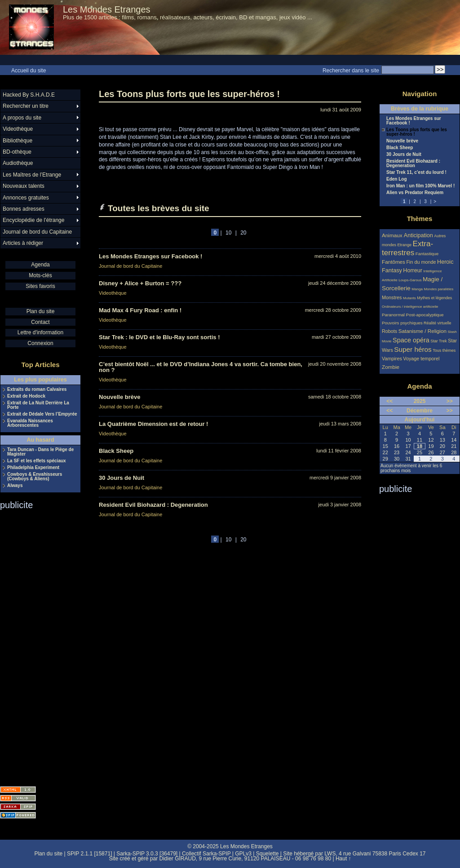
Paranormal (393, 315)
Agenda (40, 265)
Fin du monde (421, 262)
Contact (40, 322)
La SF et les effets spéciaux (37, 461)
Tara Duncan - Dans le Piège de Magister (40, 452)
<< (389, 401)
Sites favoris (40, 286)
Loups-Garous (410, 280)
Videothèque (113, 293)
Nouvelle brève (120, 397)
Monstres (392, 297)
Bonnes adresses (24, 209)
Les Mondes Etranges (107, 9)
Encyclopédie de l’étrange (33, 220)
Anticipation (418, 235)
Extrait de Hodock (26, 396)
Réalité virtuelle (438, 323)
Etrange (405, 245)
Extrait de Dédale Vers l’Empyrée (42, 414)
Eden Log (397, 179)
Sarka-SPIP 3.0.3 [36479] (147, 854)
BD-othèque (17, 152)
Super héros (413, 349)
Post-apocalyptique (425, 315)
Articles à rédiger (23, 243)
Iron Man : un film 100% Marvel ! (420, 186)
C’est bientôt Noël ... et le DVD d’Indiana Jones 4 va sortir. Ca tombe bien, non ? (201, 367)
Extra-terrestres (407, 248)
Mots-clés (40, 275)
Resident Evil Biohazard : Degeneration (153, 505)
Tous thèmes (444, 350)
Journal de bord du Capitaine (130, 266)
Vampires (392, 359)
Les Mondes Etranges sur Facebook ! (150, 256)
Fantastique (427, 254)
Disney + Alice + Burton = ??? (140, 283)
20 (243, 233)
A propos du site (22, 118)
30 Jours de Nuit (122, 478)
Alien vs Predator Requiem (415, 193)
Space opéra (411, 340)
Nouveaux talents (24, 186)
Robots (389, 331)
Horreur (413, 270)
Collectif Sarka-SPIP (206, 854)
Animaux (393, 235)
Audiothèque (18, 163)
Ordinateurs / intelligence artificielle (410, 307)
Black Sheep (116, 451)
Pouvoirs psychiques (402, 323)
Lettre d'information (40, 332)
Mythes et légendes (434, 298)
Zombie (391, 367)
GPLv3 (243, 854)
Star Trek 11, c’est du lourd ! (416, 173)
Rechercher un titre (26, 106)
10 (228, 233)
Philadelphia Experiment (33, 468)
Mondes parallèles (439, 289)
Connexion (40, 343)
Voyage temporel (421, 359)
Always (15, 486)
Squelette (268, 854)
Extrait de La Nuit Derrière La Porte (38, 405)
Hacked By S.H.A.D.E (29, 95)
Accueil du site (29, 71)
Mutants (409, 298)
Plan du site (41, 311)
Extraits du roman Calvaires (37, 390)
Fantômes (394, 262)
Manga (417, 289)
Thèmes (420, 219)
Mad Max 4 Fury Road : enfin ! (140, 310)
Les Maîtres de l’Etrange (32, 175)
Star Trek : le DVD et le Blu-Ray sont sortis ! (159, 337)
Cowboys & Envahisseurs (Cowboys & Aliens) (35, 477)
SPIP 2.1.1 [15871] (90, 854)
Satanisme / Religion (422, 331)
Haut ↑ (343, 859)
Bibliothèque (18, 141)
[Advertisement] (36, 645)
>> (450, 401)
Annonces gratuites (26, 198)
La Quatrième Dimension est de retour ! (153, 424)
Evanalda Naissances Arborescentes (30, 423)
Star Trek (439, 341)
